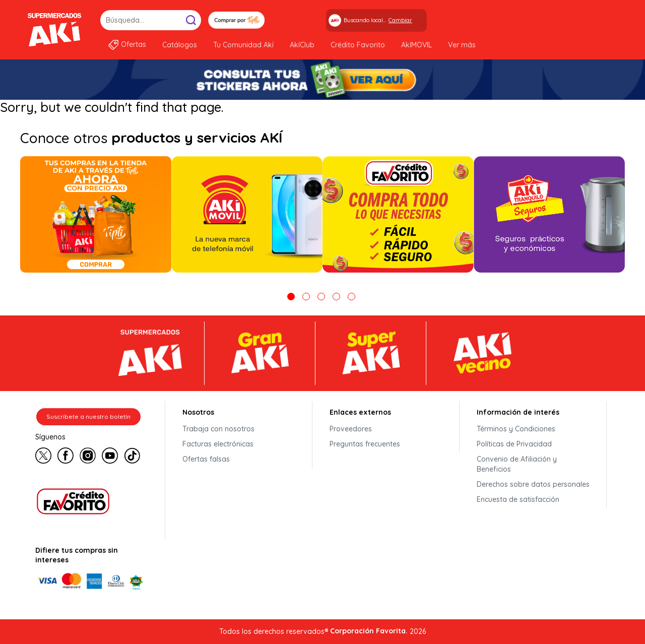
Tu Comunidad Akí (243, 45)
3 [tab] (321, 297)
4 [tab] (336, 297)
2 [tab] (306, 297)
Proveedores (351, 429)
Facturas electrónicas (218, 444)
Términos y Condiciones (516, 429)
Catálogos (180, 45)
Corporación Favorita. (369, 631)
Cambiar (400, 20)
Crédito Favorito (358, 45)
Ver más (462, 45)
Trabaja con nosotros (218, 429)
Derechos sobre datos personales (533, 484)
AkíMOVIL (416, 45)
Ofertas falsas (206, 459)
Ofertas (134, 44)
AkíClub (302, 45)
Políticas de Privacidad (514, 444)
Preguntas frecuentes (365, 444)
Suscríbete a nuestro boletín (88, 416)
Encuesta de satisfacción (518, 499)
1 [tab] (291, 297)
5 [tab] (351, 297)
